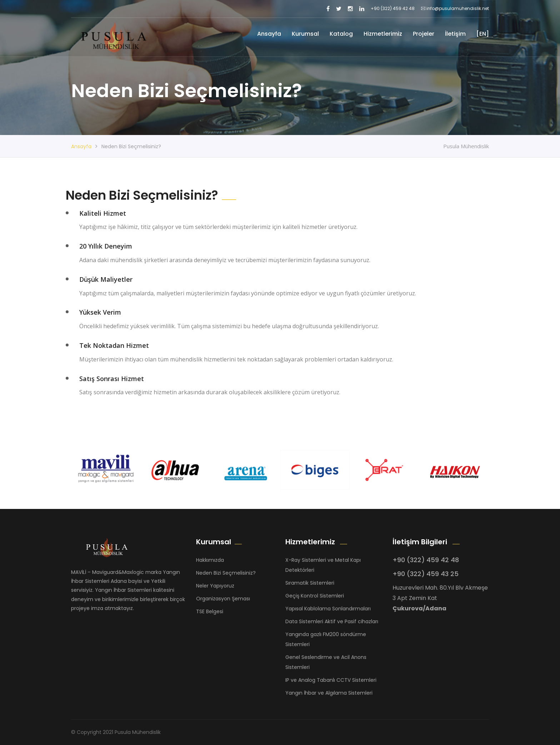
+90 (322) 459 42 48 (393, 8)
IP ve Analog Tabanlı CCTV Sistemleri (331, 680)
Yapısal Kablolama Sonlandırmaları (328, 609)
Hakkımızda (210, 560)
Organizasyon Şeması (223, 599)
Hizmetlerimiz (383, 34)
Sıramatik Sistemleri (310, 583)
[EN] (483, 34)
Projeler (424, 34)
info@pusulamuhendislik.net (455, 8)
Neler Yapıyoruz (215, 586)
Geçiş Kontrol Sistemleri (315, 596)
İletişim (455, 34)
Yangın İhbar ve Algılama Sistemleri (329, 693)
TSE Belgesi (210, 611)
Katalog (341, 34)
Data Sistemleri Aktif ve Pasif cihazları (332, 621)
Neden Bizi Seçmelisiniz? (226, 573)
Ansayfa (269, 34)
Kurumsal (305, 34)
